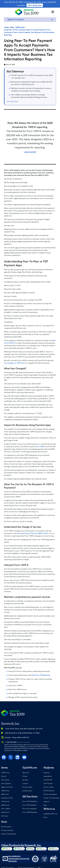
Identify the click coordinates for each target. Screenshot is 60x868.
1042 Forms (5, 807)
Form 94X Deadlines (29, 810)
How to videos (49, 792)
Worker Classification (9, 839)
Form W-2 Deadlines (30, 814)
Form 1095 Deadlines (30, 818)
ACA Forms (5, 785)
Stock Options (6, 789)
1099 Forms (5, 778)
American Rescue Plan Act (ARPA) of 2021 (33, 539)
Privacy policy (27, 792)
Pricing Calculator (7, 836)
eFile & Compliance (50, 800)
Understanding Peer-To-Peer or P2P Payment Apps (26, 24)
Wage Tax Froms (7, 792)
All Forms (5, 821)
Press (45, 823)
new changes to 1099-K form (15, 368)
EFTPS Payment (49, 796)
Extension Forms (7, 803)
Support (46, 807)
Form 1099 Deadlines (30, 807)
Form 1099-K (40, 452)
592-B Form (5, 818)
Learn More (30, 157)
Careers (25, 789)
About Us (26, 778)
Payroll (4, 781)
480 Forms (5, 800)
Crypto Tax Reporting (51, 803)
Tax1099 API (48, 785)
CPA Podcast (48, 789)
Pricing (25, 781)
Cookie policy (27, 796)
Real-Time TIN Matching (41, 680)
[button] (52, 20)
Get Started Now (12, 107)
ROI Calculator (6, 832)
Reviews (25, 785)
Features (47, 778)
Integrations (48, 781)
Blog (45, 810)
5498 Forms (5, 810)
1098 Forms (5, 796)
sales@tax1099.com (51, 819)
